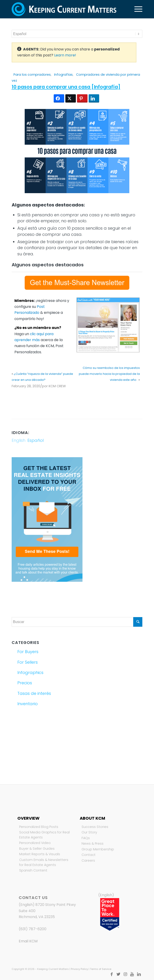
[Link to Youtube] (132, 974)
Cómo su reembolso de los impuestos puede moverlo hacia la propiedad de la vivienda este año (109, 374)
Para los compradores (32, 75)
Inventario (28, 704)
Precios (25, 683)
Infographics (30, 672)
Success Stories (95, 827)
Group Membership (98, 849)
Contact (89, 855)
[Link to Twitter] (118, 974)
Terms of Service (101, 969)
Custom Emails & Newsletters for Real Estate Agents (44, 862)
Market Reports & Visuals (40, 854)
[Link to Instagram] (125, 974)
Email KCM (28, 941)
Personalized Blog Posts (39, 827)
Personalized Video (35, 843)
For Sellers (28, 662)
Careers (88, 860)
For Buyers (28, 652)
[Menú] (136, 9)
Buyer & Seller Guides (37, 849)
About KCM (92, 818)
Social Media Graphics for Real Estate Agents (44, 835)
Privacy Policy (79, 969)
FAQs (86, 838)
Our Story (89, 832)
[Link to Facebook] (112, 974)
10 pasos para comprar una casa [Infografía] (66, 87)
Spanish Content (33, 870)
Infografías (63, 75)
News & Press (93, 844)
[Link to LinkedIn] (139, 974)
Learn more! (65, 55)
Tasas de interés (34, 693)
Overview (28, 818)
